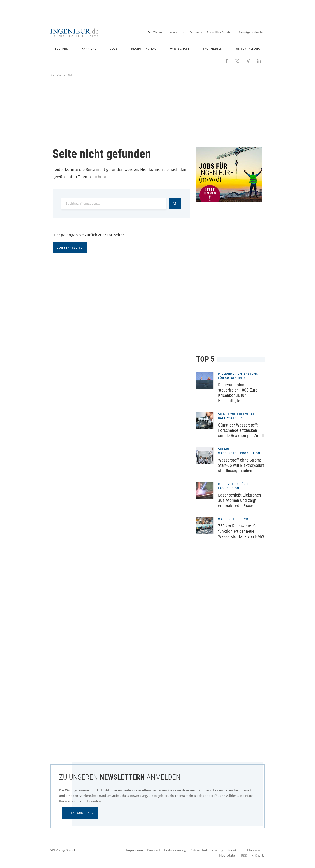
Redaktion (235, 850)
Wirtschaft (180, 49)
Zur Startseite (70, 248)
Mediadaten (228, 855)
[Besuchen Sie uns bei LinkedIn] (259, 61)
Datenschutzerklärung (207, 850)
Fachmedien (213, 49)
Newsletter (177, 32)
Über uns (254, 850)
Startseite (56, 75)
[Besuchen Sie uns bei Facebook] (227, 61)
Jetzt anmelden (80, 813)
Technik (61, 49)
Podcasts (196, 32)
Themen (159, 32)
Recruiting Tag (144, 49)
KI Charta (258, 855)
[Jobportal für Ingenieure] (230, 175)
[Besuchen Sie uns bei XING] (248, 61)
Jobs (114, 49)
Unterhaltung (248, 49)
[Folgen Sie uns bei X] (237, 61)
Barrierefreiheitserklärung (167, 850)
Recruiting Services (220, 32)
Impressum (135, 850)
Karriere (89, 49)
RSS (244, 855)
